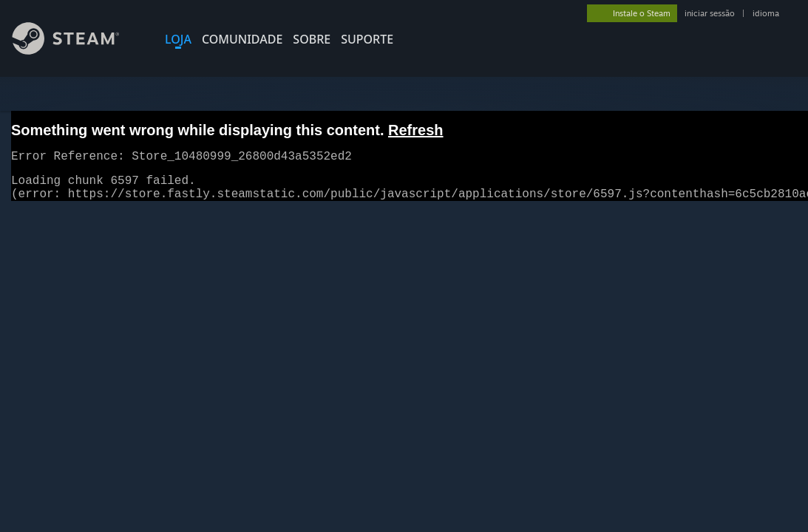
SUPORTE (367, 39)
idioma (766, 13)
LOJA (178, 39)
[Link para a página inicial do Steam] (77, 51)
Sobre (312, 39)
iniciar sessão (710, 13)
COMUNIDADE (242, 39)
